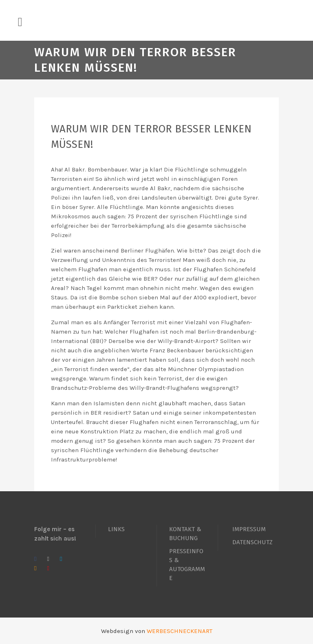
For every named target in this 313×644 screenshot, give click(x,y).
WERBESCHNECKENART (180, 631)
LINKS (116, 529)
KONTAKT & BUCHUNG (185, 534)
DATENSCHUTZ (252, 542)
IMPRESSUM (249, 529)
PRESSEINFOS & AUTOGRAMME (187, 565)
